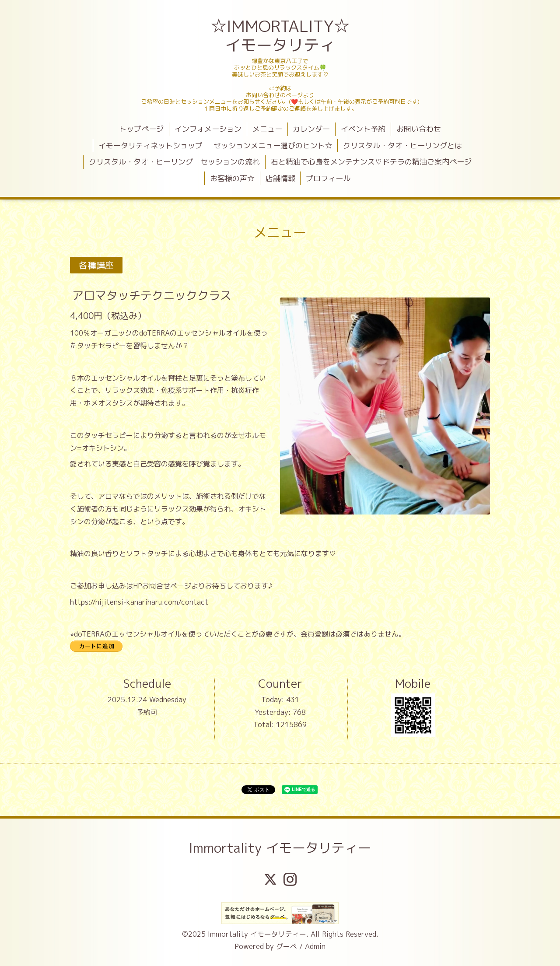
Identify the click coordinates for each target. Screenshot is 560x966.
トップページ (141, 129)
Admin (315, 946)
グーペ (287, 946)
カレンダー (311, 129)
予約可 (147, 712)
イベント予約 (363, 129)
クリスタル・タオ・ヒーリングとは (402, 145)
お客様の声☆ (232, 178)
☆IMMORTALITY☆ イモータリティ (281, 35)
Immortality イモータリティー (280, 848)
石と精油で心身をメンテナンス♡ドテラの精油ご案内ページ (371, 162)
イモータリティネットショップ (150, 145)
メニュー (267, 129)
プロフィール (328, 178)
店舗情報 (280, 178)
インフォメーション (208, 129)
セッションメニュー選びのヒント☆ (273, 145)
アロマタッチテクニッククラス (152, 295)
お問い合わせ (419, 129)
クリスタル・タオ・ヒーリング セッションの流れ (174, 162)
